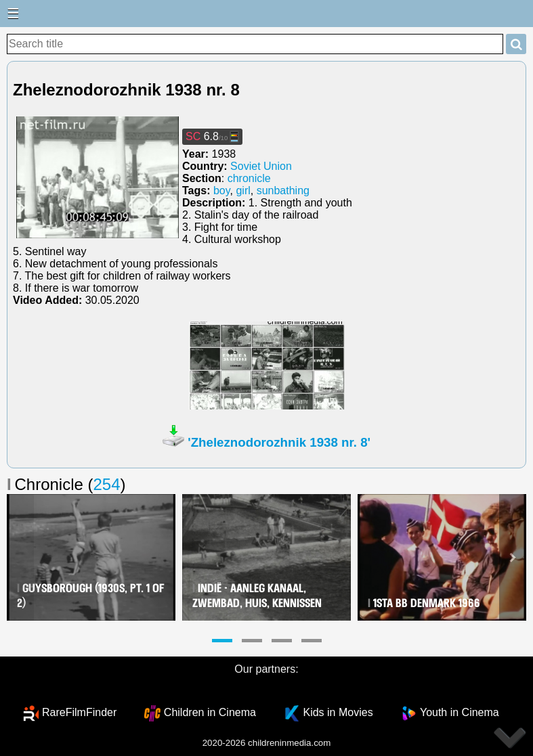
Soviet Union (261, 166)
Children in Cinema (210, 712)
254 (107, 484)
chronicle (249, 178)
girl (243, 191)
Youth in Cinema (460, 712)
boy (222, 191)
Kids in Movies (338, 712)
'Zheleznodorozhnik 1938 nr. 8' (279, 442)
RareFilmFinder (79, 712)
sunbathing (283, 191)
